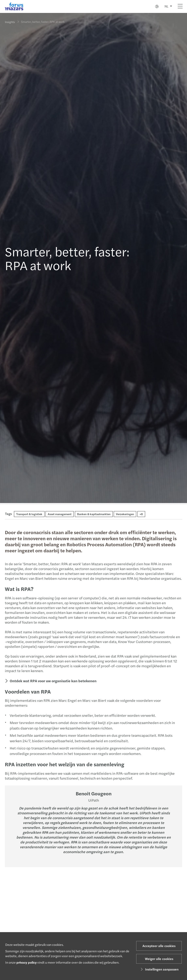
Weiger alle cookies (159, 959)
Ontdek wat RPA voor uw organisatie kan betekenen (53, 681)
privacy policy (27, 962)
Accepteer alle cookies (159, 946)
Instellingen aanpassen (159, 969)
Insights (10, 22)
